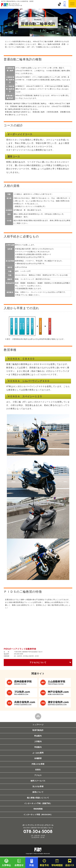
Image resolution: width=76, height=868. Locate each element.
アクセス (38, 775)
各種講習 (38, 758)
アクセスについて (38, 662)
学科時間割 (38, 809)
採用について (38, 792)
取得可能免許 (38, 730)
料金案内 (38, 736)
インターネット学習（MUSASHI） (38, 815)
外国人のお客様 (38, 764)
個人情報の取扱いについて (38, 798)
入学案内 (38, 741)
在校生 (38, 770)
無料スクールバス (38, 781)
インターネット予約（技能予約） (38, 803)
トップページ (38, 725)
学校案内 (38, 747)
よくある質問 (38, 753)
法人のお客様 (38, 786)
